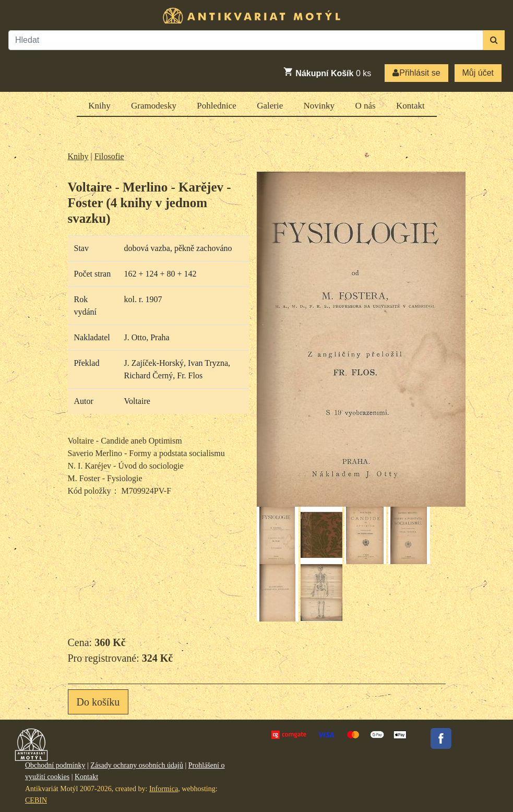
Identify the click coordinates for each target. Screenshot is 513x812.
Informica (164, 789)
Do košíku (98, 702)
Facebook (441, 738)
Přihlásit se (416, 73)
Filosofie (109, 156)
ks (327, 72)
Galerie (270, 106)
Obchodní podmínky (55, 765)
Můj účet (478, 73)
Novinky (319, 106)
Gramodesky (154, 106)
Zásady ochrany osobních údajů (137, 765)
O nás (365, 106)
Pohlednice (217, 106)
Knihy (99, 106)
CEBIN (36, 800)
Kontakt (410, 106)
